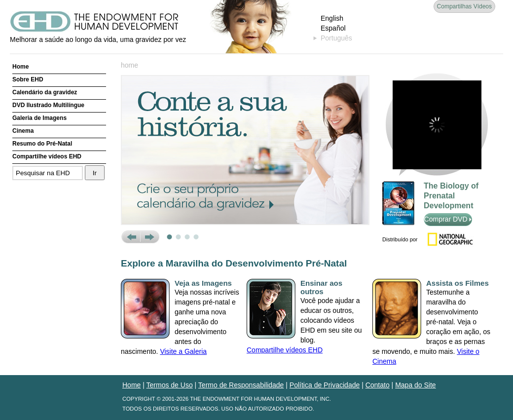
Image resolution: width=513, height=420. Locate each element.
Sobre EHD (28, 79)
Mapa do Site (416, 385)
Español (333, 28)
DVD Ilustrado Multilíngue (48, 105)
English (332, 18)
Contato (378, 385)
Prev (130, 237)
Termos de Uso (170, 385)
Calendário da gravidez (45, 92)
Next (150, 237)
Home (20, 67)
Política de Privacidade (325, 385)
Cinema (23, 131)
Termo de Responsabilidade (241, 385)
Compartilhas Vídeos (464, 6)
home (129, 65)
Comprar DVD (448, 219)
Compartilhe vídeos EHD (47, 156)
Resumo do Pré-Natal (42, 144)
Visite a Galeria (183, 351)
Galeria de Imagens (39, 118)
